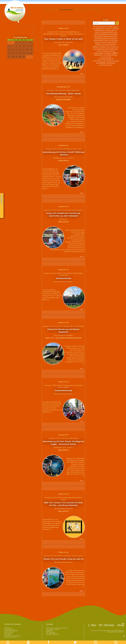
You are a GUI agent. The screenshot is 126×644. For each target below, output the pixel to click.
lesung (96, 49)
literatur (102, 49)
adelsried (115, 29)
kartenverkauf (112, 43)
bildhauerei (105, 35)
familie (106, 37)
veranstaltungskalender (106, 59)
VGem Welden (8, 635)
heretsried (105, 39)
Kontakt (91, 10)
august (97, 33)
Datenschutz (56, 635)
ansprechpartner (111, 31)
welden (103, 63)
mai (107, 49)
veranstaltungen (106, 57)
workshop (102, 65)
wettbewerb (111, 63)
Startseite (7, 641)
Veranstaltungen (66, 10)
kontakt (107, 45)
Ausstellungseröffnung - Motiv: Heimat (63, 94)
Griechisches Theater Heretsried (13, 636)
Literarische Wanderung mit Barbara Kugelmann (63, 331)
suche (105, 55)
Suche (98, 10)
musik (111, 49)
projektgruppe (98, 53)
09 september (98, 29)
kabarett (98, 43)
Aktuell (77, 10)
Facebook (48, 641)
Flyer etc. (117, 641)
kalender (104, 43)
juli (113, 41)
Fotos (84, 10)
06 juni (102, 27)
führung (98, 39)
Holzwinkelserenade (63, 391)
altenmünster (100, 31)
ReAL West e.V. (8, 628)
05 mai (96, 27)
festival (112, 37)
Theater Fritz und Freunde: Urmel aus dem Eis (63, 559)
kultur (109, 47)
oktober (100, 51)
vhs (104, 61)
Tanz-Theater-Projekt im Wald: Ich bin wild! (63, 39)
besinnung (113, 33)
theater (115, 55)
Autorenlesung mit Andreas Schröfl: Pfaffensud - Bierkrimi (63, 154)
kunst (113, 47)
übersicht (109, 65)
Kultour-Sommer (51, 10)
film (116, 37)
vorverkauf (115, 61)
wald (98, 63)
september (98, 55)
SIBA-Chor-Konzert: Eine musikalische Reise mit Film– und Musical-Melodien (63, 504)
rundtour (114, 53)
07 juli (108, 27)
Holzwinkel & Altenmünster (11, 631)
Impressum (49, 635)
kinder (98, 45)
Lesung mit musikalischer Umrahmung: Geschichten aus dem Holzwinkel (63, 215)
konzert (113, 45)
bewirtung (97, 35)
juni (116, 41)
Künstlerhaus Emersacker (11, 637)
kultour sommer (100, 47)
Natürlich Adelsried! (9, 632)
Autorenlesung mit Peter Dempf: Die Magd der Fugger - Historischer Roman (63, 443)
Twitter (76, 641)
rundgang (107, 53)
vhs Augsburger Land (10, 629)
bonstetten (114, 35)
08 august (114, 27)
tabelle (109, 55)
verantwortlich (98, 61)
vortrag (109, 61)
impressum (108, 41)
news (116, 49)
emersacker (99, 37)
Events (27, 641)
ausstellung (105, 33)
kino (103, 45)
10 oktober (108, 29)
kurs (117, 47)
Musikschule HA (8, 633)
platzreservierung (109, 51)
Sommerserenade (63, 278)
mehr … (82, 74)
